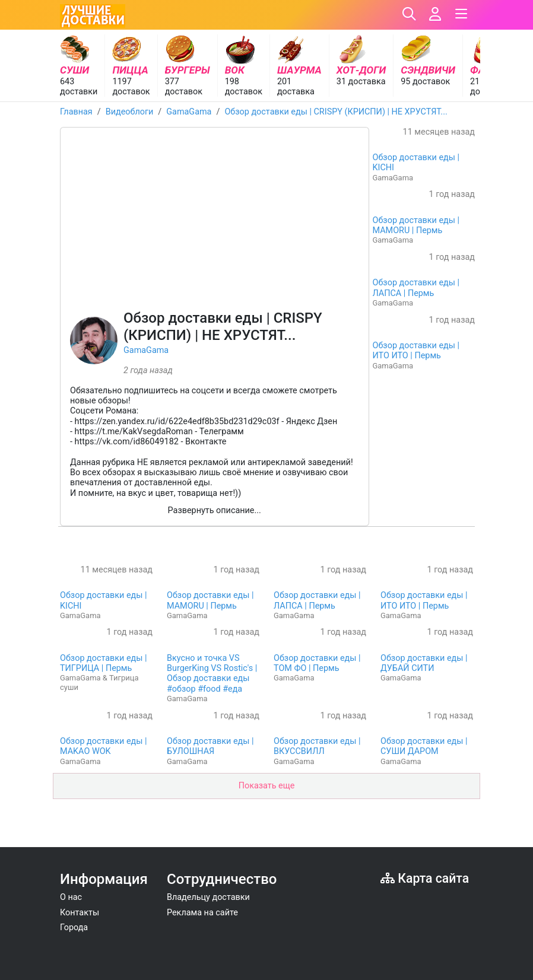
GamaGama (189, 112)
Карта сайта (425, 878)
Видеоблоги (130, 112)
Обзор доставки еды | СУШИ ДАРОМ (424, 746)
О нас (71, 897)
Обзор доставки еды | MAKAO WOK (104, 746)
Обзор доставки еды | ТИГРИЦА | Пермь (104, 663)
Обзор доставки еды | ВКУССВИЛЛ (317, 746)
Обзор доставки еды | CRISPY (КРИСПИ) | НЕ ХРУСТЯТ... (336, 112)
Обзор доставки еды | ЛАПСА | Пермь (416, 288)
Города (74, 927)
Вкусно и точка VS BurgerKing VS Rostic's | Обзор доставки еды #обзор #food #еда (212, 674)
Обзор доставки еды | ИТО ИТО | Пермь (416, 351)
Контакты (80, 913)
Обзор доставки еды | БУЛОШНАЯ (210, 746)
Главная (76, 112)
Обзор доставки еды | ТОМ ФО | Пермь (317, 663)
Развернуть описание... (215, 510)
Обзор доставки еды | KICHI (416, 163)
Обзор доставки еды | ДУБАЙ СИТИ (424, 663)
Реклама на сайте (202, 913)
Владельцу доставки (208, 897)
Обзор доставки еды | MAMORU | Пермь (416, 225)
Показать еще (267, 786)
